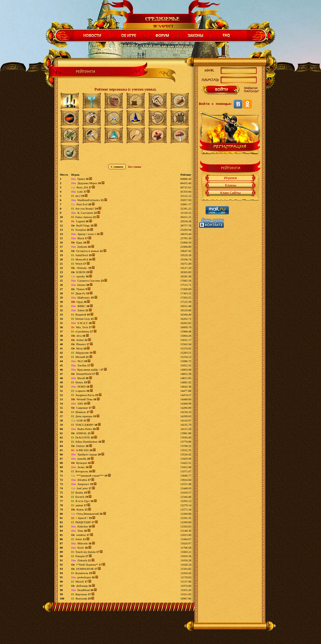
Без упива (135, 167)
